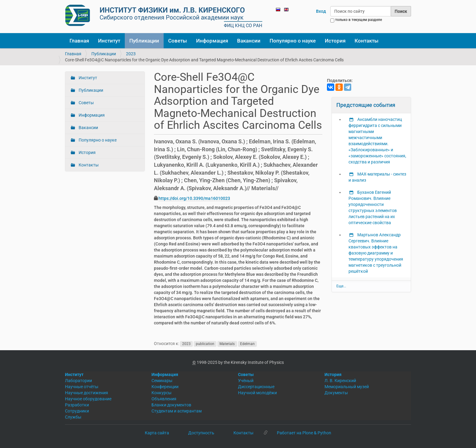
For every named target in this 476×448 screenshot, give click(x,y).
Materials (227, 344)
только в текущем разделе (359, 20)
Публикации (144, 41)
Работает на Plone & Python (304, 433)
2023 (131, 54)
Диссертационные (256, 387)
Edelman (247, 344)
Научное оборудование (88, 399)
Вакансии (249, 41)
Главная (79, 41)
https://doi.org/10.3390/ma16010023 (194, 198)
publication (205, 344)
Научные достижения (87, 393)
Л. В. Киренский (340, 381)
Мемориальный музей (347, 387)
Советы (178, 41)
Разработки (77, 405)
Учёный (246, 381)
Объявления (164, 399)
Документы (336, 393)
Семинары (162, 381)
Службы (73, 417)
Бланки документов (171, 405)
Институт (109, 41)
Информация (212, 41)
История (335, 41)
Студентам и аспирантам (177, 411)
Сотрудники (77, 411)
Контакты (367, 41)
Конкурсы (161, 393)
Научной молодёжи (257, 393)
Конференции (165, 387)
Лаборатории (78, 381)
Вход (321, 11)
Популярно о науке (293, 41)
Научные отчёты (82, 387)
